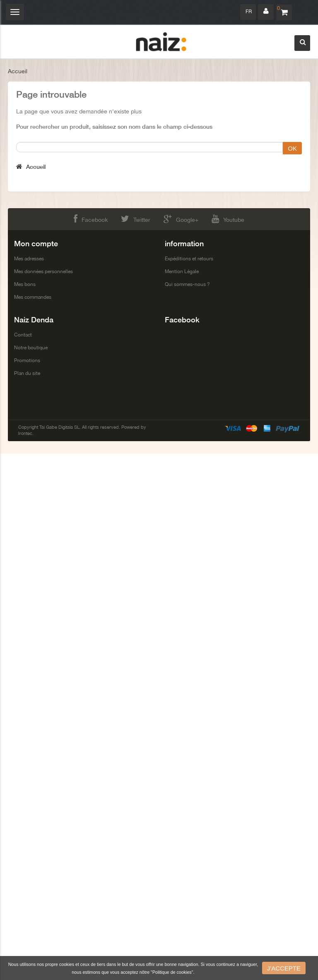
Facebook (91, 219)
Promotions (27, 360)
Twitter (136, 219)
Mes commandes (33, 297)
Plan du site (27, 373)
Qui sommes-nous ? (187, 284)
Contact (23, 335)
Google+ (181, 219)
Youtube (228, 219)
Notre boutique (31, 348)
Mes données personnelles (43, 271)
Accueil (18, 71)
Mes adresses (29, 259)
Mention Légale (182, 271)
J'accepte (284, 968)
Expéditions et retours (189, 259)
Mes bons (25, 284)
